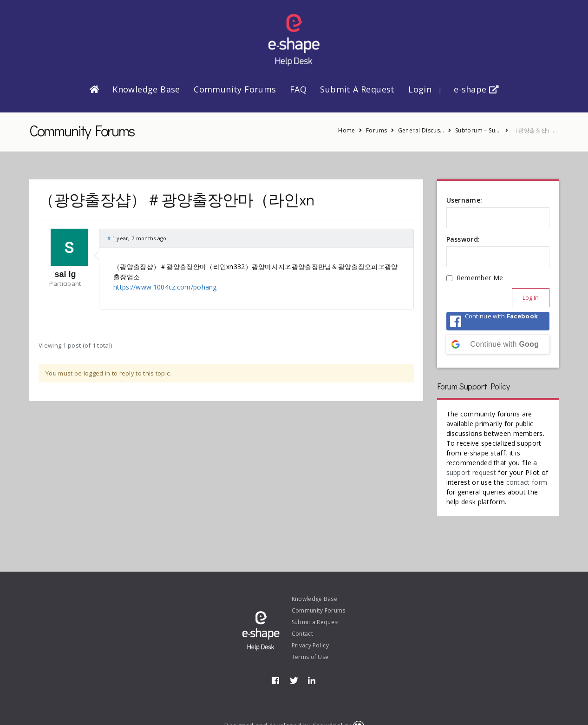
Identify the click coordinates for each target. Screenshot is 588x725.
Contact (302, 634)
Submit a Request (357, 89)
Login (420, 89)
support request (471, 472)
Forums (376, 130)
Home (347, 130)
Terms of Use (310, 657)
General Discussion (421, 130)
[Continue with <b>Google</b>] (498, 344)
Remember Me (480, 278)
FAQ (298, 89)
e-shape (476, 89)
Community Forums (235, 89)
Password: (463, 239)
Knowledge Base (146, 89)
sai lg (65, 274)
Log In (531, 297)
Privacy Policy (310, 645)
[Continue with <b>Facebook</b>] (498, 321)
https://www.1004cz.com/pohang (165, 287)
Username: (464, 200)
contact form (527, 482)
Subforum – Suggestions (478, 130)
